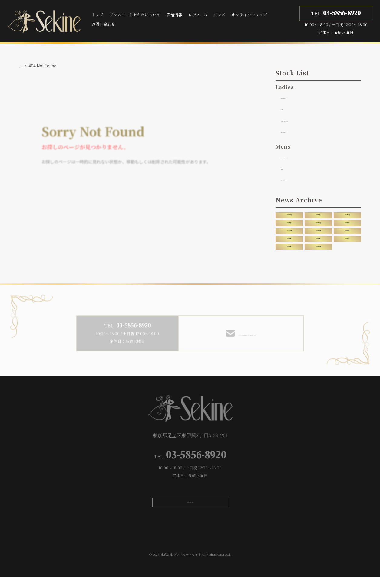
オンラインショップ (249, 15)
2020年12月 (318, 234)
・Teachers (292, 132)
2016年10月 (318, 252)
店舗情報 (174, 15)
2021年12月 (289, 234)
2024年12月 (347, 216)
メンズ (219, 15)
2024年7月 (289, 225)
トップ (97, 15)
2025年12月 (289, 216)
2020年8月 (347, 234)
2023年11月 (318, 225)
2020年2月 (347, 243)
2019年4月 (289, 252)
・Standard (292, 97)
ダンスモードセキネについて (135, 15)
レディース (198, 15)
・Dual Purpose (297, 120)
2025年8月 (318, 216)
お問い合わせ (103, 24)
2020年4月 (318, 243)
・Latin (287, 109)
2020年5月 (289, 243)
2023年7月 (347, 225)
